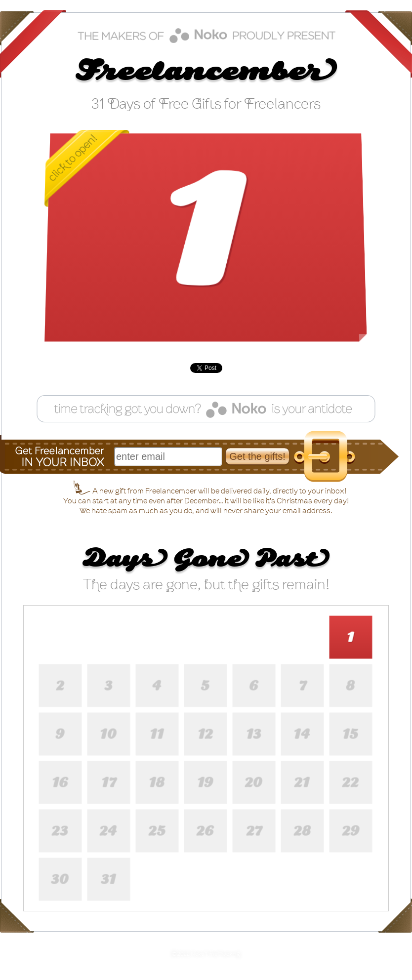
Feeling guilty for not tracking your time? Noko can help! (206, 409)
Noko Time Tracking (215, 954)
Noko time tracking (206, 35)
